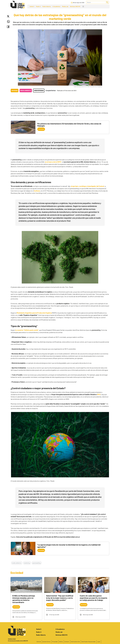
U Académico (56, 6)
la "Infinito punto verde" (27, 330)
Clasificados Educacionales (89, 642)
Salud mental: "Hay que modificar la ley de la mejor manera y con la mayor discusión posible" (60, 598)
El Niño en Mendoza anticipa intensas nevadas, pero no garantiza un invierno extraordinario (24, 599)
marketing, (27, 563)
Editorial (39, 642)
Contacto (67, 642)
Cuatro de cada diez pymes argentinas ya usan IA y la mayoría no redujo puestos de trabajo (93, 598)
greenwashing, (37, 563)
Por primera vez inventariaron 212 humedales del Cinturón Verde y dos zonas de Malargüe (69, 125)
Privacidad (55, 642)
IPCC (99, 394)
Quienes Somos (46, 642)
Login (99, 642)
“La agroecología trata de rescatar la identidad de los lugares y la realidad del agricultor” (69, 546)
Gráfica (61, 642)
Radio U (38, 6)
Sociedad (15, 90)
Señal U (32, 6)
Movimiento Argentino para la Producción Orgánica (34, 313)
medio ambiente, (17, 563)
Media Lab (65, 6)
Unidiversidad (39, 90)
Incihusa (37, 191)
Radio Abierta (47, 6)
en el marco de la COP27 (53, 162)
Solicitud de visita (75, 642)
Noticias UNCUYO (75, 6)
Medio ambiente (26, 90)
